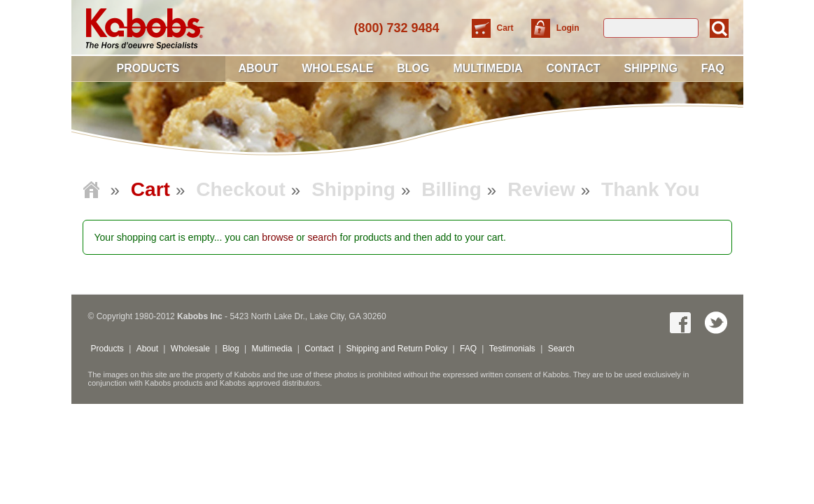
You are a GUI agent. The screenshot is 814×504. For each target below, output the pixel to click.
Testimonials (512, 349)
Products (148, 68)
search (323, 237)
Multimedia (487, 68)
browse (278, 237)
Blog (413, 68)
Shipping (650, 68)
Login (568, 28)
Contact (574, 68)
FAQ (713, 68)
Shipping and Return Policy (397, 349)
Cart (506, 28)
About (258, 68)
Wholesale (337, 68)
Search (561, 349)
